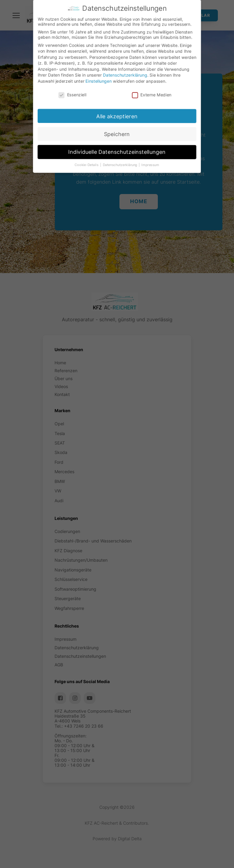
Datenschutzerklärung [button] (123, 173)
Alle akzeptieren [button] (118, 119)
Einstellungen (97, 81)
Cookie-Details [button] (87, 174)
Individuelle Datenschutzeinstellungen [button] (119, 158)
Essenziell (68, 97)
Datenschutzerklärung (126, 74)
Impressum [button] (156, 172)
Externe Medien (155, 94)
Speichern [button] (119, 139)
